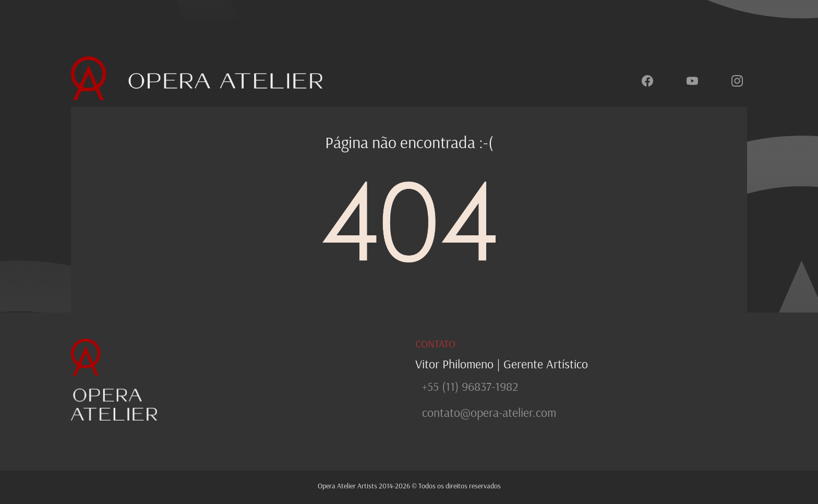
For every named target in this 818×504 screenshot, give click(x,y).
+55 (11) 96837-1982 (470, 386)
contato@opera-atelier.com (489, 412)
